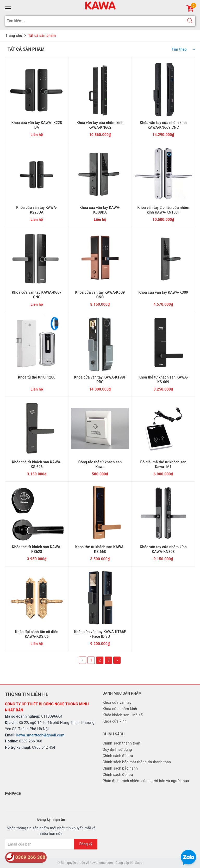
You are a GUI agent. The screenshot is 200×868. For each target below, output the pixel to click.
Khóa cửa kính (115, 721)
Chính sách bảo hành (120, 768)
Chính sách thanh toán (121, 743)
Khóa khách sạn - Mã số (123, 715)
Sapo (139, 863)
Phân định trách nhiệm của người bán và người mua (146, 781)
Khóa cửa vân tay (117, 702)
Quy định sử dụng (117, 749)
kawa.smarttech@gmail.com (40, 735)
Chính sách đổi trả (118, 756)
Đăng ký (86, 844)
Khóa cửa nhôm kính (120, 709)
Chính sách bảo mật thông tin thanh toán (137, 762)
